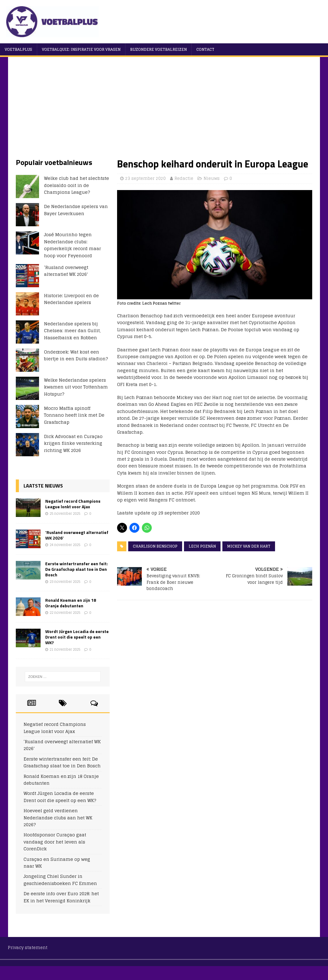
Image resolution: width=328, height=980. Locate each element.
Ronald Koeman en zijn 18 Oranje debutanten (71, 603)
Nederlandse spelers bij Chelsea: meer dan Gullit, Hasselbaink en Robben (72, 331)
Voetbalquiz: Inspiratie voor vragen (81, 49)
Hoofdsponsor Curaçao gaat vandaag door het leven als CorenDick (55, 842)
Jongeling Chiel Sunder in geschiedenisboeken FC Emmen (60, 880)
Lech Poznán (202, 546)
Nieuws (212, 178)
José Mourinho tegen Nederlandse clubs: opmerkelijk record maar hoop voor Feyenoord (72, 245)
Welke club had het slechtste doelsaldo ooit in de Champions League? (77, 185)
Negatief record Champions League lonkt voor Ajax (73, 504)
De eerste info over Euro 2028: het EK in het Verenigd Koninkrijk (61, 897)
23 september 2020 (145, 178)
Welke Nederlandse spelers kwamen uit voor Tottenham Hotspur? (76, 387)
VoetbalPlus (18, 49)
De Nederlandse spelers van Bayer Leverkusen (76, 210)
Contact (205, 49)
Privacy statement (28, 948)
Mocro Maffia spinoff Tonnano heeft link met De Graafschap (74, 415)
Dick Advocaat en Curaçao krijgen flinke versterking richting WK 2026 (73, 443)
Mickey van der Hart (249, 546)
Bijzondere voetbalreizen (158, 49)
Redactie (184, 178)
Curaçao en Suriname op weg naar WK (57, 863)
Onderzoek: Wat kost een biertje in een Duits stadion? (76, 355)
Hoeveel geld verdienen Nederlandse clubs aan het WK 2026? (58, 817)
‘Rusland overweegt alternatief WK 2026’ (66, 271)
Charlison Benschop (155, 546)
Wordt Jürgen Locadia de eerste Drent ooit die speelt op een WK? (77, 637)
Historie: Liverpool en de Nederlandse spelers (71, 299)
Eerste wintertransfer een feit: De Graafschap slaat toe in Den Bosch (77, 569)
